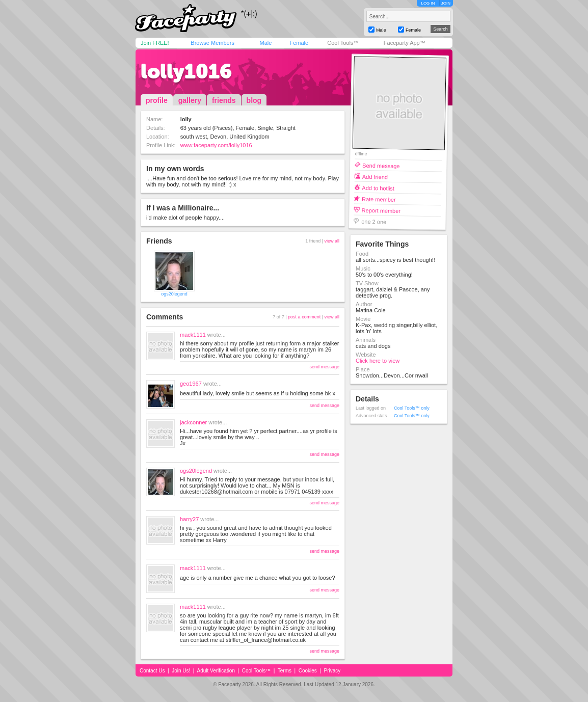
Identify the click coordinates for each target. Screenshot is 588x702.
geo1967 (191, 384)
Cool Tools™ (343, 43)
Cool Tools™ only (412, 408)
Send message (381, 165)
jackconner (193, 422)
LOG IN (428, 3)
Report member (381, 210)
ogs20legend (174, 294)
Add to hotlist (378, 188)
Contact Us (152, 671)
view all (332, 241)
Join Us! (181, 671)
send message (324, 367)
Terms (285, 671)
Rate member (379, 199)
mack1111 (193, 335)
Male (265, 43)
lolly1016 (186, 71)
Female (299, 43)
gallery (190, 100)
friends (224, 100)
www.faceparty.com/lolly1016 (216, 145)
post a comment (304, 317)
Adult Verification (216, 671)
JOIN (446, 3)
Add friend (375, 177)
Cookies (308, 671)
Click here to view (378, 361)
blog (254, 100)
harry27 (189, 519)
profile (157, 100)
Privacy (332, 671)
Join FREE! (155, 43)
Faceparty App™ (405, 43)
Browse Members (212, 43)
